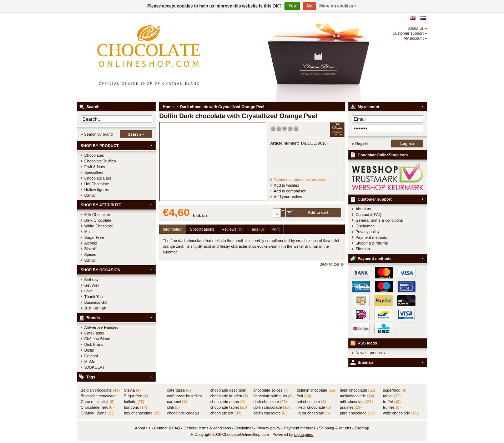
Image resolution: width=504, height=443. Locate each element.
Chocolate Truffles (100, 161)
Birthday (91, 280)
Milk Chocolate (97, 215)
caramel (177, 402)
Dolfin (89, 350)
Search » (136, 134)
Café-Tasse (94, 333)
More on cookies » (338, 6)
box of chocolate (142, 413)
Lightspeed (304, 434)
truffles (392, 407)
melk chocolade (357, 390)
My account (369, 107)
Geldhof (91, 356)
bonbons (135, 407)
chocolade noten (228, 402)
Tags (91, 377)
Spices (90, 255)
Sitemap (363, 249)
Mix (87, 232)
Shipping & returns (372, 243)
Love (89, 291)
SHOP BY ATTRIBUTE (101, 205)
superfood (395, 390)
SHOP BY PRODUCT (100, 146)
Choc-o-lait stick (98, 402)
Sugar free (136, 396)
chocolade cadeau (183, 413)
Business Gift (96, 302)
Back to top (329, 264)
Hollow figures (97, 190)
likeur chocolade (314, 407)
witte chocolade (400, 413)
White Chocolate (99, 226)
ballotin (134, 402)
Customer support (375, 199)
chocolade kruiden (229, 396)
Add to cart (318, 212)
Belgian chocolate (100, 390)
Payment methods (371, 237)
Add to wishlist (286, 185)
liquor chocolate (313, 413)
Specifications (202, 229)
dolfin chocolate (270, 413)
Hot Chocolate (97, 184)
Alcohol (91, 243)
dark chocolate (270, 402)
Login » (407, 144)
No (309, 6)
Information (173, 229)
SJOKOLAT (94, 367)
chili (173, 407)
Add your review (288, 197)
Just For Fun (95, 308)
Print (276, 229)
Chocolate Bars (98, 178)
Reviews (232, 229)
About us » (417, 28)
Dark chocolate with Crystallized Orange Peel (222, 107)
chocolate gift (226, 413)
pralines (351, 407)
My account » (415, 38)
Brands (93, 318)
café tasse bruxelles (184, 396)
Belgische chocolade (99, 396)
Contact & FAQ (369, 215)
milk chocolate (356, 402)
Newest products (370, 353)
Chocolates (94, 155)
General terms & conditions (379, 220)
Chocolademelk (97, 407)
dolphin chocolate (316, 390)
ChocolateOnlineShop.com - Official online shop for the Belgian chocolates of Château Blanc (172, 57)
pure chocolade (357, 413)
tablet (392, 396)
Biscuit (90, 249)
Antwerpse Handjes (101, 327)
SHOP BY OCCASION (100, 270)
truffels (392, 402)
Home (168, 107)
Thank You (94, 297)
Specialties (94, 172)
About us (363, 209)
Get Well (92, 285)
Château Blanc (97, 339)
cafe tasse (179, 390)
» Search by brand (97, 134)
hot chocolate (311, 402)
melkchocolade (357, 396)
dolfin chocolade (272, 407)
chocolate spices (271, 390)
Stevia (132, 390)
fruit (304, 396)
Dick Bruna (94, 344)
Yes (292, 6)
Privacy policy (367, 232)
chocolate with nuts (273, 396)
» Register (361, 144)
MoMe (90, 362)
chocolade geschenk (228, 391)
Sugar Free (94, 237)
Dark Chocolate (98, 220)
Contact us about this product (299, 180)
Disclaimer (365, 226)
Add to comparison (290, 191)
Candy (90, 195)
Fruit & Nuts (95, 167)
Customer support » (410, 33)
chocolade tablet (229, 407)
